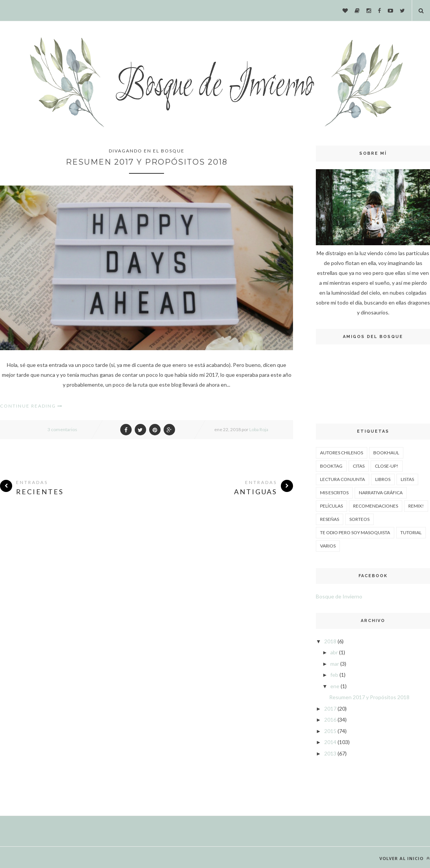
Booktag (331, 466)
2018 (330, 641)
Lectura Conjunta (342, 479)
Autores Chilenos (342, 453)
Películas (331, 506)
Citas (359, 466)
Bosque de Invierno (339, 596)
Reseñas (330, 519)
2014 (330, 742)
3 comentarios (62, 429)
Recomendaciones (376, 506)
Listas (407, 479)
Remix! (416, 506)
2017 (330, 709)
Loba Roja (259, 429)
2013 (330, 753)
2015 (330, 731)
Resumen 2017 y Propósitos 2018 (147, 162)
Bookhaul (386, 453)
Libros (383, 479)
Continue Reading (31, 406)
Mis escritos (334, 493)
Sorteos (359, 519)
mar (335, 664)
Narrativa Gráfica (381, 493)
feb (334, 675)
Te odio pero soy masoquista (355, 532)
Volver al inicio (405, 858)
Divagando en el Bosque (147, 151)
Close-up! (387, 466)
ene (335, 686)
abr (334, 652)
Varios (328, 546)
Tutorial (411, 532)
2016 (330, 720)
